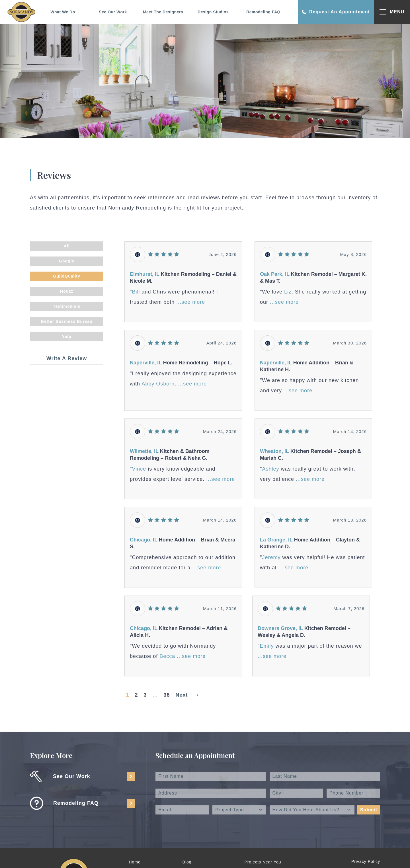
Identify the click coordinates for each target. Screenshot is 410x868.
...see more (191, 302)
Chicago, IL (144, 540)
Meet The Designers (163, 12)
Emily (267, 646)
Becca (168, 656)
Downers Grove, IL (280, 628)
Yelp (67, 336)
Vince (139, 469)
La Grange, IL (276, 540)
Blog (187, 862)
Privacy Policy (366, 861)
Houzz (67, 291)
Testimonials (67, 306)
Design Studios (213, 12)
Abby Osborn (158, 384)
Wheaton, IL (274, 451)
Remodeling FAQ (263, 12)
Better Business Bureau (67, 321)
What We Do (63, 12)
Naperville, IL (146, 363)
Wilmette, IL (144, 451)
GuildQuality (67, 276)
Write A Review (67, 358)
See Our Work (113, 12)
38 (167, 695)
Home (135, 862)
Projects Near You (263, 862)
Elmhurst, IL (145, 274)
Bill (136, 292)
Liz (288, 292)
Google (67, 261)
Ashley (270, 469)
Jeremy (271, 557)
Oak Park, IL (275, 274)
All (67, 246)
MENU (392, 12)
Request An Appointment (336, 12)
